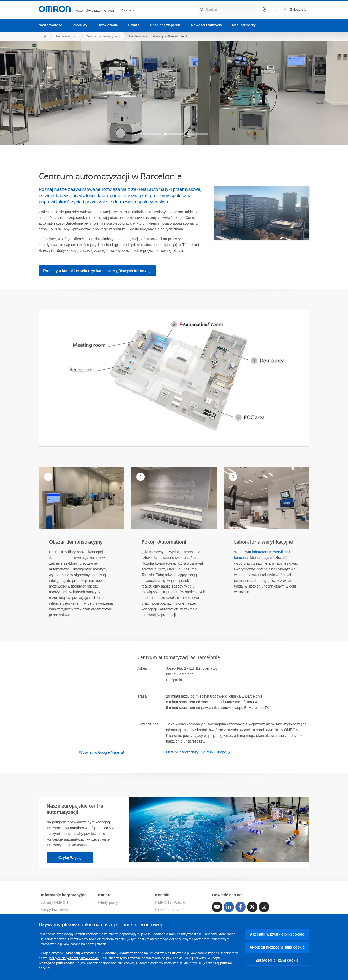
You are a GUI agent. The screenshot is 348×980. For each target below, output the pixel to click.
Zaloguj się (298, 9)
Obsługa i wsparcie (165, 25)
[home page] (44, 36)
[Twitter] (252, 907)
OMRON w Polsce (170, 902)
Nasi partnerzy (244, 25)
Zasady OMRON (55, 902)
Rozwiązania (108, 25)
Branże (134, 25)
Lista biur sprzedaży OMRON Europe (200, 752)
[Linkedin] (229, 907)
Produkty (80, 25)
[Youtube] (217, 907)
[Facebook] (241, 907)
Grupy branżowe (55, 910)
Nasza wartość (50, 25)
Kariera (105, 895)
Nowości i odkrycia (206, 25)
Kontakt (162, 895)
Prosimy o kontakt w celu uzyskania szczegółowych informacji (97, 271)
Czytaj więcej (70, 857)
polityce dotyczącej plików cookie (74, 958)
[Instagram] (264, 907)
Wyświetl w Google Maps (99, 752)
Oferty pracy (108, 902)
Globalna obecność (171, 910)
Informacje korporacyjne (64, 895)
